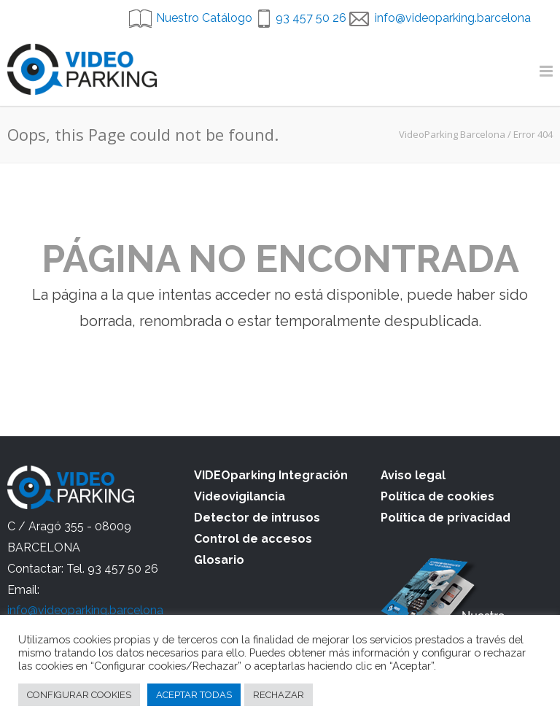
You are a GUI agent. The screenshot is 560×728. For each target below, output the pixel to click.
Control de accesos (253, 539)
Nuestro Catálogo (204, 18)
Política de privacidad (446, 518)
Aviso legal (413, 475)
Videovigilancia (240, 496)
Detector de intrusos (257, 518)
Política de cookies (437, 496)
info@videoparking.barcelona (453, 18)
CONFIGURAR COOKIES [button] (79, 695)
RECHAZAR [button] (279, 695)
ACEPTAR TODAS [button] (194, 695)
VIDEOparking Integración (271, 475)
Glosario (219, 560)
